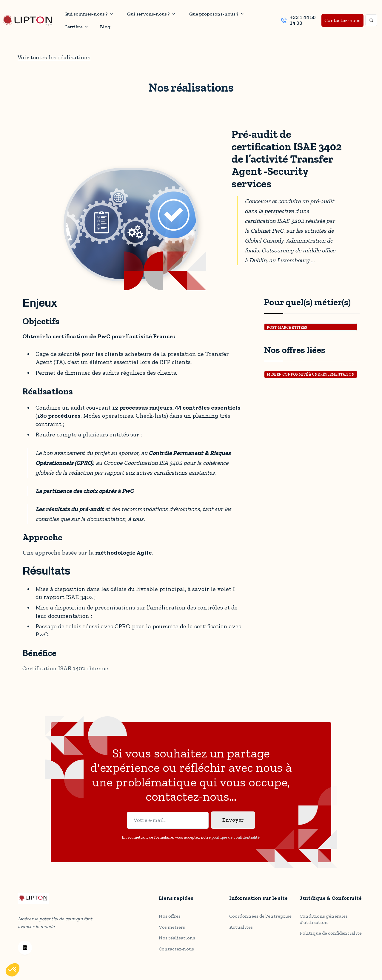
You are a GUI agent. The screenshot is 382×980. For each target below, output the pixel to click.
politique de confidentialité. (236, 835)
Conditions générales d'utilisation (324, 905)
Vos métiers (172, 921)
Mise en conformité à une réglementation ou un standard (311, 375)
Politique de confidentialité (331, 918)
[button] (88, 14)
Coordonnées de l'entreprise (260, 905)
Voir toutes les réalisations (54, 57)
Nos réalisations (177, 932)
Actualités (241, 916)
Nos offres (170, 910)
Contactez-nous (342, 20)
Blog (105, 27)
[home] (27, 20)
